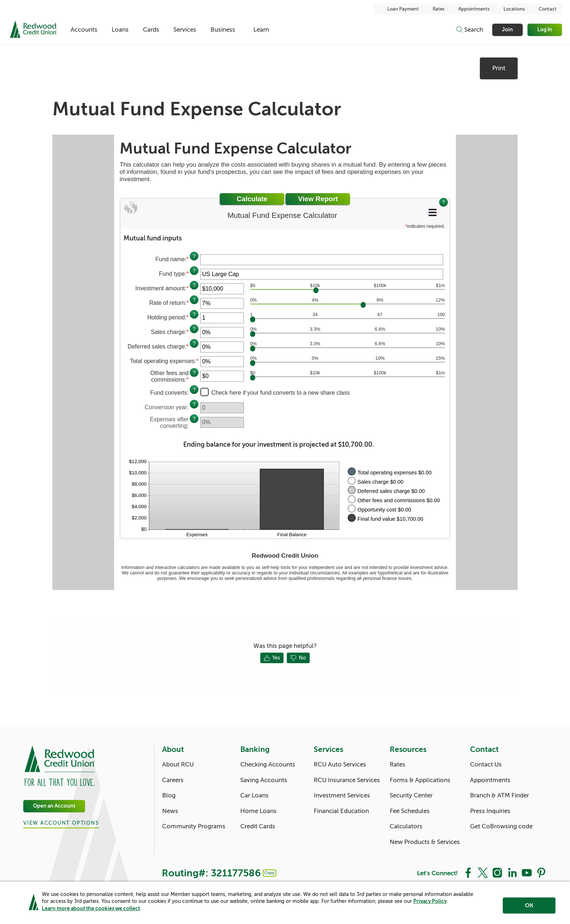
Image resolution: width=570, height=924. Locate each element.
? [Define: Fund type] (194, 271)
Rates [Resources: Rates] (398, 764)
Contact (544, 9)
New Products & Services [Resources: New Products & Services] (425, 842)
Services (189, 30)
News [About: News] (170, 811)
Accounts (84, 30)
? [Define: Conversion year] (194, 404)
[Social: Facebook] (468, 872)
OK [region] (529, 907)
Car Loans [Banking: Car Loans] (254, 795)
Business (228, 30)
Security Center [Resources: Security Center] (411, 795)
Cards (154, 30)
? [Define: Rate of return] (194, 300)
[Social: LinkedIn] (512, 872)
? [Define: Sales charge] (194, 329)
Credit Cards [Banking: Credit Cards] (258, 826)
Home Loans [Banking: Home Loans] (258, 811)
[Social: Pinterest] (541, 872)
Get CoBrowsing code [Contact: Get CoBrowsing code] (501, 826)
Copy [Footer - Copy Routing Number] (269, 873)
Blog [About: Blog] (169, 795)
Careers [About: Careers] (173, 780)
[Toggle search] (469, 30)
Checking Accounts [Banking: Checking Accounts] (268, 764)
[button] (285, 238)
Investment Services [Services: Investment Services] (342, 795)
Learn (268, 30)
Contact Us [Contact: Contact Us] (486, 764)
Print (499, 68)
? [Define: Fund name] (194, 256)
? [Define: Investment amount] (194, 285)
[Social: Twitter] (483, 872)
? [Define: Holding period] (194, 314)
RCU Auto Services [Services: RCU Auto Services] (340, 764)
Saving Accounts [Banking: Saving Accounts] (264, 780)
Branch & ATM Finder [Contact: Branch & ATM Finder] (499, 795)
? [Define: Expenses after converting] (194, 419)
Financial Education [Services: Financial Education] (341, 811)
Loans (122, 30)
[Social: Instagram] (497, 872)
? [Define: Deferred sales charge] (194, 343)
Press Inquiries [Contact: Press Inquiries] (490, 811)
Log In (545, 30)
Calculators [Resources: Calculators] (406, 826)
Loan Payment (399, 9)
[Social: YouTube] (527, 872)
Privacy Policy (430, 903)
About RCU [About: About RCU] (178, 764)
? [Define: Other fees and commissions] (194, 373)
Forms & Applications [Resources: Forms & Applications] (420, 780)
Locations (510, 9)
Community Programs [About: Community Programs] (194, 826)
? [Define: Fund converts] (194, 390)
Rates (435, 9)
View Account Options (61, 823)
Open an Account (54, 806)
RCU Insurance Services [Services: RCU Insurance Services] (347, 780)
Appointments (470, 9)
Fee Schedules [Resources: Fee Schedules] (410, 811)
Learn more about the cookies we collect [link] (91, 910)
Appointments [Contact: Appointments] (490, 780)
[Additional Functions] (433, 212)
